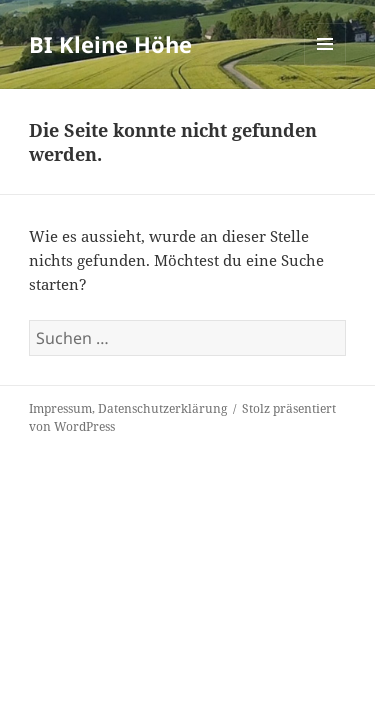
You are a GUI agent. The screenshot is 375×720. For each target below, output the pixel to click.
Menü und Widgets (325, 64)
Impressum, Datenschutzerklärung (128, 408)
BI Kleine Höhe (110, 44)
